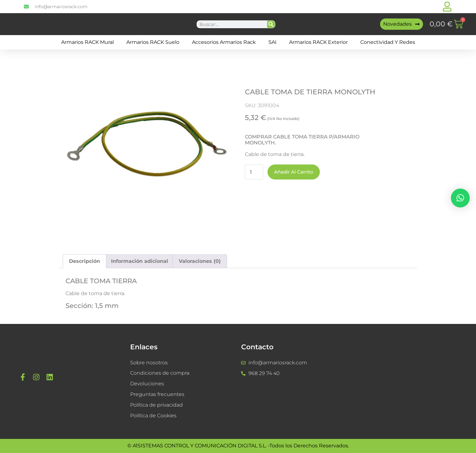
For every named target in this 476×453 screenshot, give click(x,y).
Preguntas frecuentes (157, 395)
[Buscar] (271, 24)
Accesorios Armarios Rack (224, 42)
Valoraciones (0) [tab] (200, 261)
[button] (460, 198)
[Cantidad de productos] (254, 172)
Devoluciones (147, 384)
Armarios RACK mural (87, 42)
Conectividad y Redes (388, 42)
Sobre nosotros (149, 363)
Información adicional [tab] (140, 261)
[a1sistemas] (405, 381)
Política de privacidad (156, 405)
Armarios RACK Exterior (318, 42)
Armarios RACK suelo (153, 42)
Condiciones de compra (160, 373)
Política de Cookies (153, 416)
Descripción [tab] (85, 261)
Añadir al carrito (295, 172)
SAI (272, 42)
